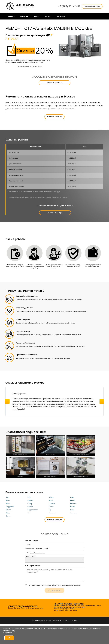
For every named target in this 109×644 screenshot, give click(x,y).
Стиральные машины (51, 467)
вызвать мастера (55, 213)
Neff (29, 512)
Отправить (55, 590)
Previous (7, 401)
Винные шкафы (51, 445)
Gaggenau (10, 506)
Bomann (31, 500)
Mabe (72, 509)
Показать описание (54, 117)
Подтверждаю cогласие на (54, 585)
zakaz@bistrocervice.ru (77, 607)
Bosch (51, 500)
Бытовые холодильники (20, 445)
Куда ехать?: (31, 556)
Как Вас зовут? (32, 540)
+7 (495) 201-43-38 (69, 6)
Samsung (74, 512)
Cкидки (48, 16)
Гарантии (24, 16)
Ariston (51, 497)
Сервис (11, 16)
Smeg (51, 516)
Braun (8, 503)
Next (102, 401)
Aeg (8, 497)
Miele (8, 512)
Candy (30, 503)
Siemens (31, 516)
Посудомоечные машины (81, 467)
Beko (8, 500)
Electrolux (74, 503)
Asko (72, 497)
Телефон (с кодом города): (37, 548)
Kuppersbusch (33, 509)
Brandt (73, 500)
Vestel (72, 516)
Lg (50, 509)
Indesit (73, 506)
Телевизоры (20, 467)
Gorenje (30, 506)
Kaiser (8, 509)
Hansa (51, 506)
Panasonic (53, 512)
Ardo (29, 497)
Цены (37, 16)
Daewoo (52, 503)
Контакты (61, 16)
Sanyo (8, 516)
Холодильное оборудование (81, 445)
